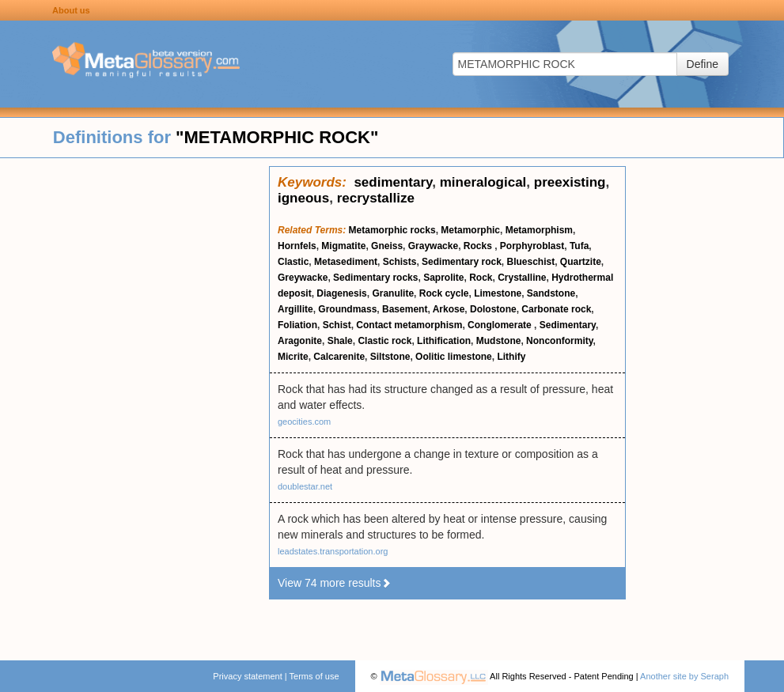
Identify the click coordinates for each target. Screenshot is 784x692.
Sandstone (551, 293)
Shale (340, 341)
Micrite (293, 357)
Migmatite (343, 246)
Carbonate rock (556, 309)
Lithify (511, 357)
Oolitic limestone (454, 357)
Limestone (498, 293)
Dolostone (493, 309)
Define (703, 64)
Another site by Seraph (684, 676)
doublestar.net (305, 486)
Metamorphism (539, 230)
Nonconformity (559, 341)
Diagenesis (341, 293)
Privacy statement (247, 676)
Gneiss (387, 246)
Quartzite (581, 262)
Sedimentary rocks (375, 278)
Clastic (293, 262)
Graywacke (433, 246)
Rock (481, 278)
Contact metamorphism (409, 325)
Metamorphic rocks (392, 230)
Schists (400, 262)
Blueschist (530, 262)
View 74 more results (335, 583)
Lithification (444, 341)
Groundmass (347, 309)
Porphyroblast (532, 246)
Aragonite (300, 341)
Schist (337, 325)
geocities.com (304, 422)
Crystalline (522, 278)
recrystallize (376, 198)
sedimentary (393, 182)
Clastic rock (384, 341)
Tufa (579, 246)
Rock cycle (444, 293)
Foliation (297, 325)
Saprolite (443, 278)
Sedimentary (568, 325)
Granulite (393, 293)
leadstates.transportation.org (333, 551)
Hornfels (297, 246)
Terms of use (314, 676)
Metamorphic (470, 230)
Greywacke (303, 278)
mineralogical (483, 182)
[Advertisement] (134, 403)
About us (71, 10)
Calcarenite (339, 357)
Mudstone (499, 341)
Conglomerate (501, 325)
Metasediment (346, 262)
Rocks (479, 246)
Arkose (449, 309)
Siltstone (390, 357)
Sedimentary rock (462, 262)
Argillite (295, 309)
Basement (405, 309)
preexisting (570, 182)
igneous (303, 198)
